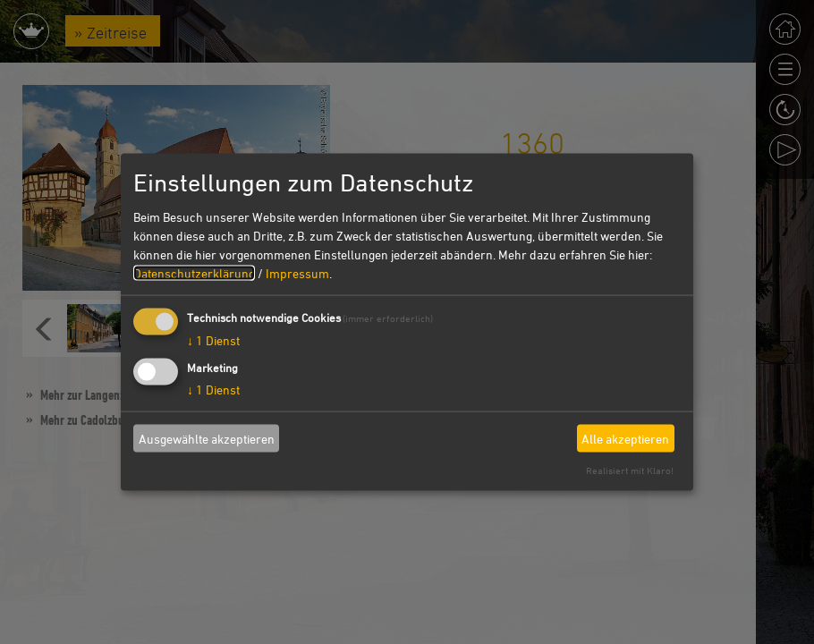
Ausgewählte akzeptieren (207, 438)
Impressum (297, 273)
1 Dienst (213, 340)
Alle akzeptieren (625, 438)
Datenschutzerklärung (194, 273)
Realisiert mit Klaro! (630, 470)
